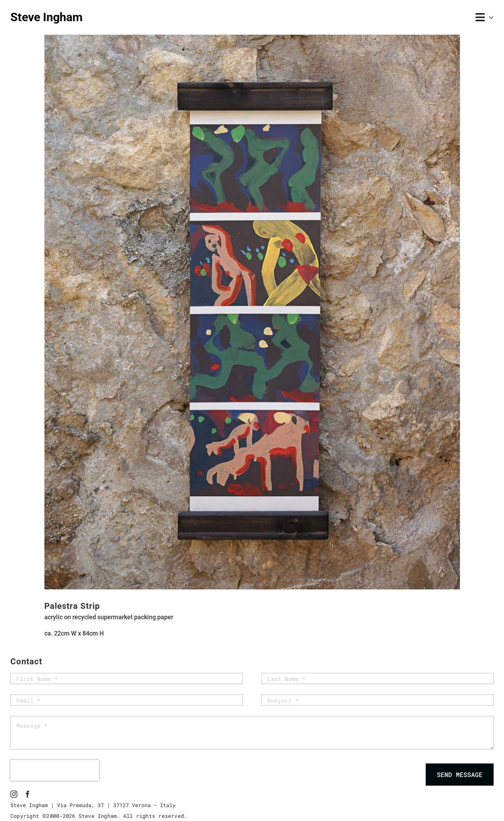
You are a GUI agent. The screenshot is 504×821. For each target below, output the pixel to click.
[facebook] (28, 794)
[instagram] (14, 794)
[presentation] (55, 770)
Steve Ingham (46, 17)
